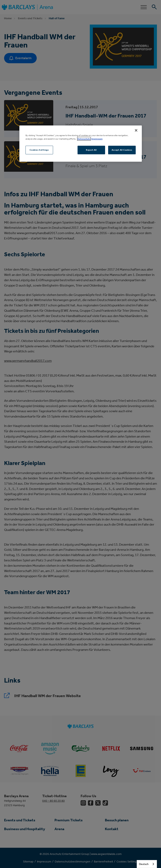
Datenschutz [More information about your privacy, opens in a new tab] (84, 139)
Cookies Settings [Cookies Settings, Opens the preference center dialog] (39, 150)
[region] (81, 144)
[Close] (136, 130)
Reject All (91, 150)
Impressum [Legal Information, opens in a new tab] (97, 139)
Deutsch (144, 864)
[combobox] (147, 864)
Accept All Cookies (122, 150)
